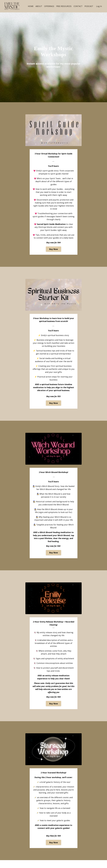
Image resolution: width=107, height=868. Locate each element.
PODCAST (89, 6)
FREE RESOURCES (64, 6)
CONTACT (78, 6)
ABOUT (39, 6)
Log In (99, 6)
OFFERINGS (49, 6)
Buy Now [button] (54, 253)
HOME (30, 6)
